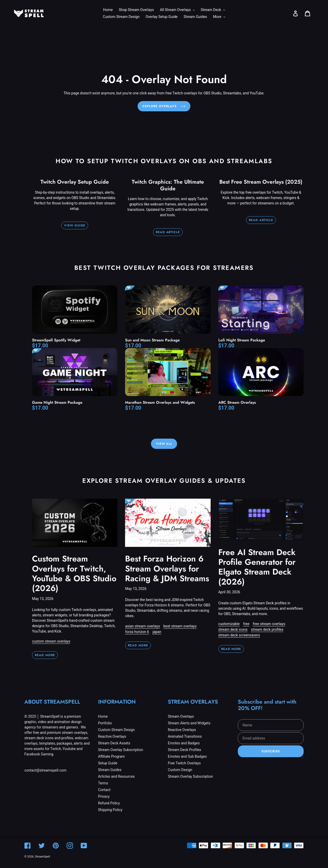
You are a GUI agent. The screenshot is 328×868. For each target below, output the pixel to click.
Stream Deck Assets (114, 743)
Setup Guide (108, 763)
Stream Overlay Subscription (121, 750)
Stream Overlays (181, 716)
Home (103, 716)
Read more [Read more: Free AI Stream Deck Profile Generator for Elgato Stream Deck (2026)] (231, 649)
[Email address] (271, 738)
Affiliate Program (112, 756)
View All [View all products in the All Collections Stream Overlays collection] (164, 444)
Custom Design (180, 770)
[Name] (271, 725)
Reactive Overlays (112, 736)
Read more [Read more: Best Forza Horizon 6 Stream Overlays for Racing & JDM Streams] (138, 645)
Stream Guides (110, 770)
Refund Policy (109, 803)
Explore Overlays (164, 106)
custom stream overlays (51, 641)
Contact (104, 790)
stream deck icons (233, 629)
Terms (103, 783)
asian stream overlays (142, 626)
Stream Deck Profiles (184, 750)
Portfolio (105, 723)
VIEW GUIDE (75, 225)
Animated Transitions (185, 736)
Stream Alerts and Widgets (189, 723)
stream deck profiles (267, 629)
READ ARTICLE (168, 232)
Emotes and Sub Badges (187, 756)
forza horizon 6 (137, 632)
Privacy (104, 796)
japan (157, 632)
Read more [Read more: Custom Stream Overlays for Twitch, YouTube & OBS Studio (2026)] (45, 655)
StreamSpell (42, 857)
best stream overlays (180, 626)
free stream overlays (269, 624)
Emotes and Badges (184, 743)
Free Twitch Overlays (184, 763)
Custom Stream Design (116, 730)
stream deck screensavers (239, 635)
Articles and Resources (116, 776)
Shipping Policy (110, 810)
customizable (229, 624)
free (246, 624)
